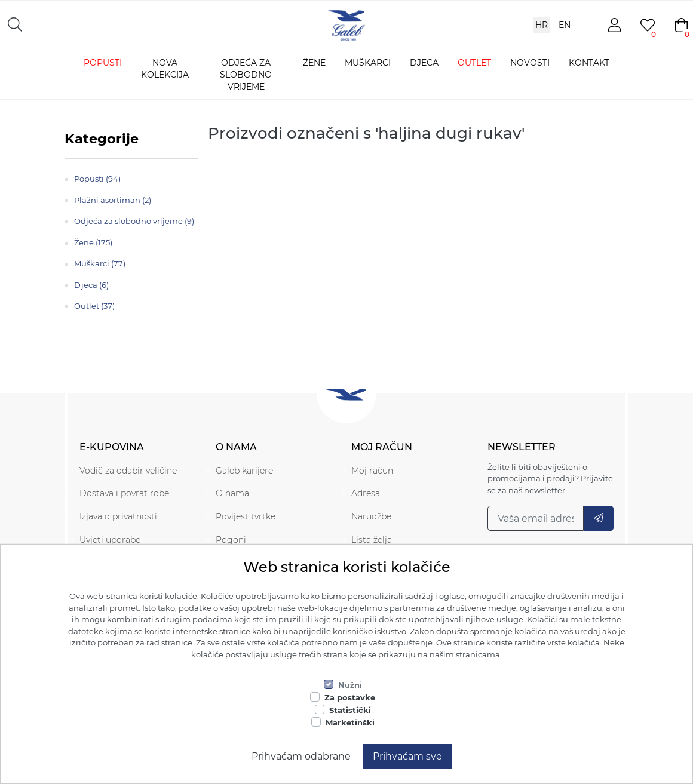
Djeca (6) (91, 285)
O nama (232, 493)
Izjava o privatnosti (118, 516)
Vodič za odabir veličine (128, 471)
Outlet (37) (94, 306)
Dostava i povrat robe (124, 493)
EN (565, 25)
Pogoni (231, 540)
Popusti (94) (97, 179)
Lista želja (372, 540)
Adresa (366, 493)
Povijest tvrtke (246, 516)
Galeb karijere (244, 471)
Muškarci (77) (100, 263)
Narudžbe (371, 516)
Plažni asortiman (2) (113, 200)
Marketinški (350, 722)
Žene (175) (93, 242)
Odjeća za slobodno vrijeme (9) (134, 221)
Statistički (350, 710)
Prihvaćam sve (407, 756)
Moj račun (372, 471)
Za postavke (350, 697)
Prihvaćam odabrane (301, 756)
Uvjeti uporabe (110, 540)
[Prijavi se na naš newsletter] (536, 518)
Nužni (350, 685)
